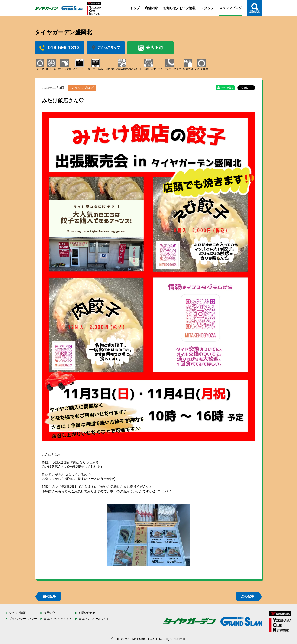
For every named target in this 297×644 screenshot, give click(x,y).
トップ (135, 8)
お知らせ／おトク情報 (179, 8)
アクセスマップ (106, 48)
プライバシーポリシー (23, 619)
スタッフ (207, 8)
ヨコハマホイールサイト (94, 619)
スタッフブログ (230, 8)
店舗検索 (255, 8)
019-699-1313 (60, 48)
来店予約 (150, 48)
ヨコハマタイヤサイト (58, 619)
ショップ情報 (17, 613)
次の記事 (248, 596)
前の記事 (49, 596)
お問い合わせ (87, 613)
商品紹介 (49, 613)
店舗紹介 (151, 8)
